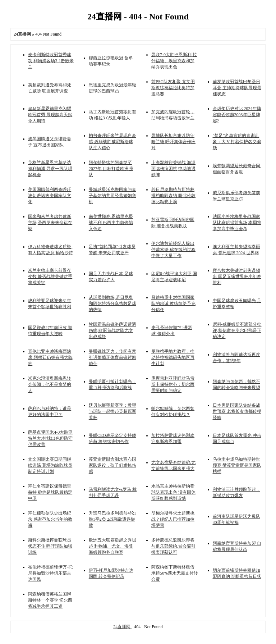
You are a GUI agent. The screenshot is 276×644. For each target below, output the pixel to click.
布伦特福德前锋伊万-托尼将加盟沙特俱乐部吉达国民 (50, 573)
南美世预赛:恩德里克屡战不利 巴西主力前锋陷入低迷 (111, 223)
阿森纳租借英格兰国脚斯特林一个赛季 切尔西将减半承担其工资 (50, 600)
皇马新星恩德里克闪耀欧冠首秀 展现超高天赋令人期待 (50, 115)
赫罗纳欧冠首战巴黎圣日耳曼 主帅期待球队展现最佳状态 (237, 88)
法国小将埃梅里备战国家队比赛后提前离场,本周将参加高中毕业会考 (237, 223)
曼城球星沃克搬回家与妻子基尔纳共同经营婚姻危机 (112, 196)
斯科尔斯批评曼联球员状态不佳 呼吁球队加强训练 (50, 546)
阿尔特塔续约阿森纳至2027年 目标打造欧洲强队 (111, 169)
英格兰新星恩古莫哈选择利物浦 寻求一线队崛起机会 (50, 169)
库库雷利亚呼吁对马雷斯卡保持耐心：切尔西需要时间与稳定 (173, 384)
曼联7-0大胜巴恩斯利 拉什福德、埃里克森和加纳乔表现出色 (174, 61)
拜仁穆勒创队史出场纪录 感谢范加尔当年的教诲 (50, 519)
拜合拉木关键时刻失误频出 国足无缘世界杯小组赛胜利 (237, 277)
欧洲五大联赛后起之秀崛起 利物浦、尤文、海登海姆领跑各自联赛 (112, 546)
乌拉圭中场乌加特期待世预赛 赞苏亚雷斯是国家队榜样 (237, 465)
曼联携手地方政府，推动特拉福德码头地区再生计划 (173, 357)
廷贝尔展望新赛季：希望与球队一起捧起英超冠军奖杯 (112, 411)
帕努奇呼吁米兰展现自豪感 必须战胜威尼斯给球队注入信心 (112, 142)
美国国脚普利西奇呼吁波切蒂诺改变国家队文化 (50, 196)
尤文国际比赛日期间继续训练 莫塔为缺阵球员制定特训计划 (50, 465)
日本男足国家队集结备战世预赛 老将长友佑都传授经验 (237, 411)
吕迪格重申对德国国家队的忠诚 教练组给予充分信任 (173, 303)
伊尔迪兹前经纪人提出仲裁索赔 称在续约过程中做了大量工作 (173, 250)
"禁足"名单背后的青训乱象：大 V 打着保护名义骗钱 (237, 142)
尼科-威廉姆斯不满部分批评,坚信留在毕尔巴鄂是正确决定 (237, 330)
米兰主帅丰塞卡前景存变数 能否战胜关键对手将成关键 (50, 277)
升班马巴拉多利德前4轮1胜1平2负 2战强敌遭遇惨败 (112, 519)
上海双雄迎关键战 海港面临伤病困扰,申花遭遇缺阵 (173, 169)
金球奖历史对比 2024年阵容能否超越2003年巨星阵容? (237, 115)
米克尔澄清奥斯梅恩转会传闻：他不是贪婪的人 (50, 384)
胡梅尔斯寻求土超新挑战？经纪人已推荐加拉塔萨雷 (173, 519)
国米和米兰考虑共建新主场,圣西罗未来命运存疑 (50, 223)
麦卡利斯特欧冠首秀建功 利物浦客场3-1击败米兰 (51, 61)
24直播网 (122, 627)
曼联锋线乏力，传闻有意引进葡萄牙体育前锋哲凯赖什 (112, 357)
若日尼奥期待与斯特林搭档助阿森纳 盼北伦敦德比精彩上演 (173, 196)
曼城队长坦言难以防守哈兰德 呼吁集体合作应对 (173, 142)
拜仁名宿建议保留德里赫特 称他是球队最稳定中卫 (50, 492)
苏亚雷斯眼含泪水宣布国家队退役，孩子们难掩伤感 (112, 465)
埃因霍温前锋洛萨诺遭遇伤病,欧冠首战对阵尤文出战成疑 (112, 330)
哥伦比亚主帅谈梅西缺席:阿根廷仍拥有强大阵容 (50, 357)
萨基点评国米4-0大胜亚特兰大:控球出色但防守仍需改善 (50, 438)
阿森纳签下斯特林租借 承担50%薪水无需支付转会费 (175, 573)
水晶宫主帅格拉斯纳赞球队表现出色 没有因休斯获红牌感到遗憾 (173, 492)
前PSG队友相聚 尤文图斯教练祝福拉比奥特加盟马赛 (173, 88)
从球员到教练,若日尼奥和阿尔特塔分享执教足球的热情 (112, 303)
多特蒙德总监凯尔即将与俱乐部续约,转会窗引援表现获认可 (173, 546)
